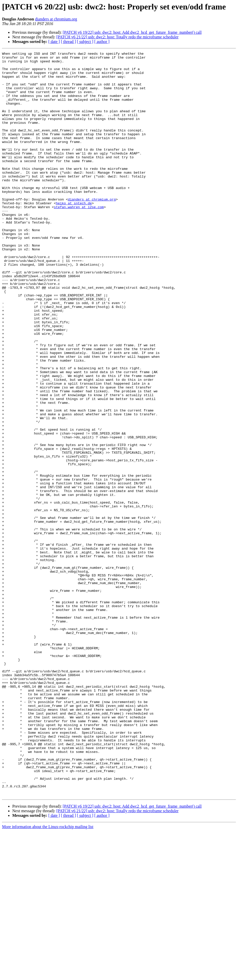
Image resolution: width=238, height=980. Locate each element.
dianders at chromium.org (56, 19)
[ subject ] (85, 42)
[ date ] (54, 42)
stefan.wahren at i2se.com (79, 238)
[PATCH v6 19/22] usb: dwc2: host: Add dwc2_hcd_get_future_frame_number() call (132, 32)
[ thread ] (68, 42)
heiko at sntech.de (74, 234)
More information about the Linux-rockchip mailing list (48, 976)
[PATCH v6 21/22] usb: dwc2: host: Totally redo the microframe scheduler (117, 37)
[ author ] (102, 42)
